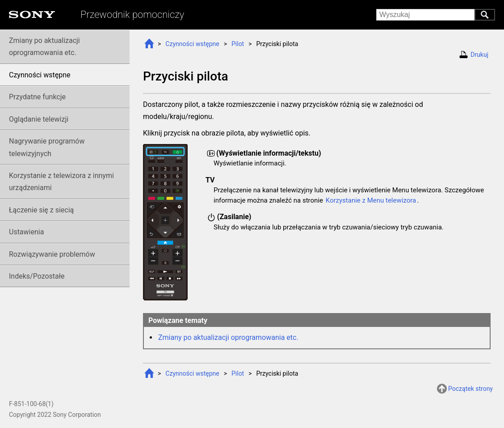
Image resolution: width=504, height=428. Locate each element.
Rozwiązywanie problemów (52, 254)
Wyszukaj (485, 15)
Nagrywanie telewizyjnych (47, 147)
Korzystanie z (371, 200)
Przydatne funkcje (37, 97)
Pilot (238, 44)
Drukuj (479, 55)
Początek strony (470, 389)
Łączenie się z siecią (41, 210)
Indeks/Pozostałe (37, 276)
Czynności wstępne (192, 44)
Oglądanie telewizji (39, 119)
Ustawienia (26, 232)
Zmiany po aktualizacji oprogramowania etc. (228, 337)
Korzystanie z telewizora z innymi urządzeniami (61, 182)
